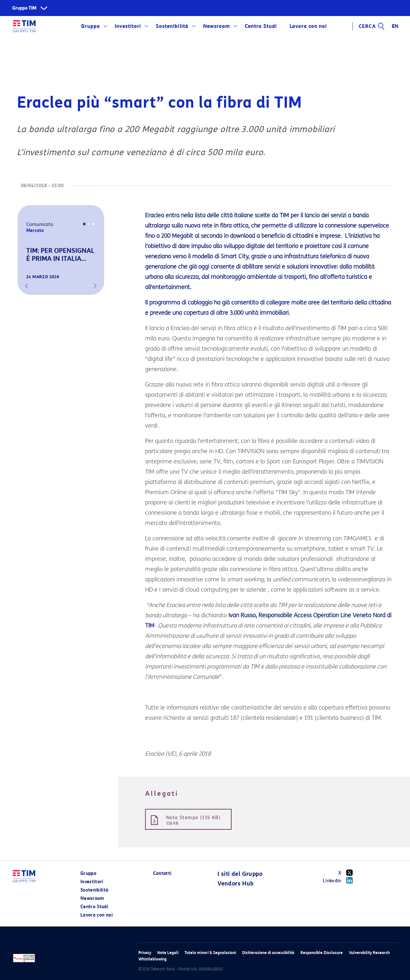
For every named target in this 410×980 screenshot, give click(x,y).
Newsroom (217, 26)
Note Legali (168, 953)
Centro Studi (261, 26)
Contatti (162, 873)
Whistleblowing (152, 959)
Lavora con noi (308, 26)
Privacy (145, 953)
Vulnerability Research (369, 953)
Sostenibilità (172, 26)
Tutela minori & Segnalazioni (210, 953)
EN (395, 26)
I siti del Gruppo (240, 874)
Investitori (128, 26)
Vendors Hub (235, 884)
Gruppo (90, 26)
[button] (27, 286)
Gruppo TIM (24, 8)
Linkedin (340, 880)
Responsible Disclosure (322, 953)
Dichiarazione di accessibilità (268, 953)
